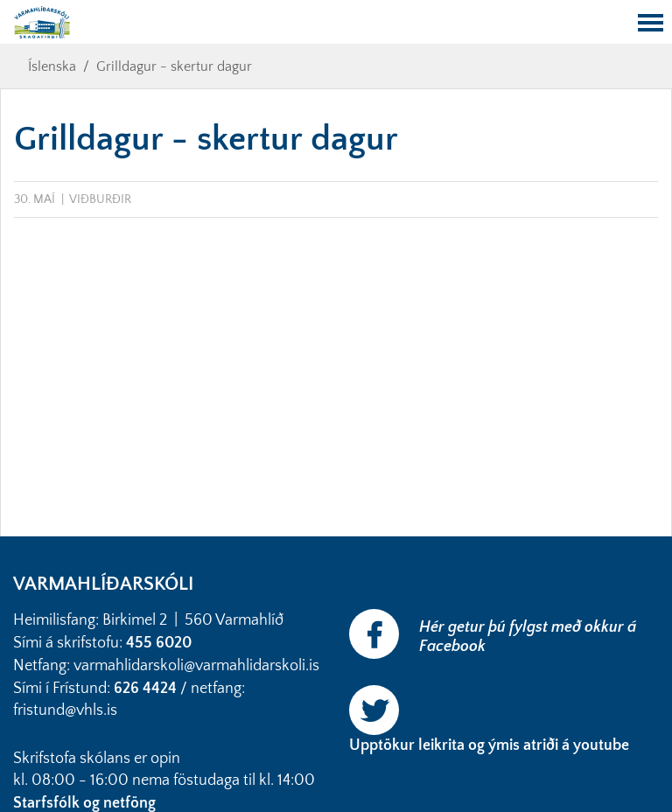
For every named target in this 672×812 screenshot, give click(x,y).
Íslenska (52, 66)
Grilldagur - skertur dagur (174, 66)
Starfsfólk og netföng (86, 803)
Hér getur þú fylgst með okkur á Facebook (528, 637)
